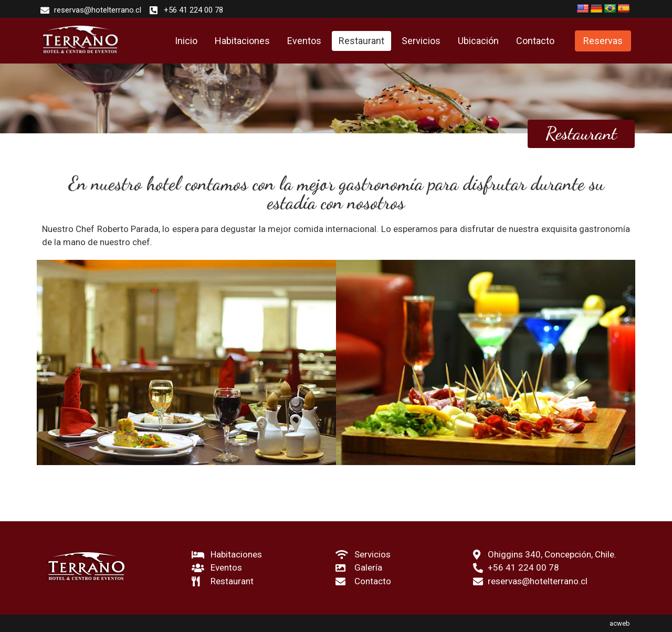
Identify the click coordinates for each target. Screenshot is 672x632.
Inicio (186, 41)
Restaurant (361, 41)
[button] (603, 41)
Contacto (535, 41)
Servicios (421, 41)
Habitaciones (242, 41)
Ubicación (478, 41)
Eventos (304, 41)
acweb (620, 623)
